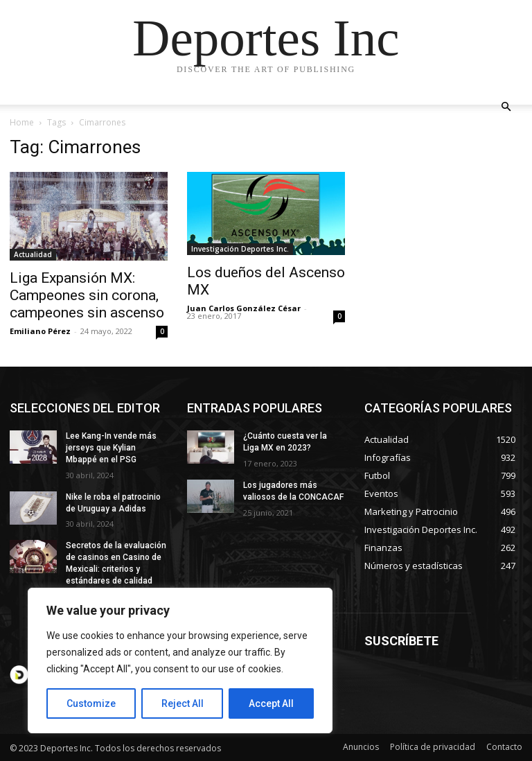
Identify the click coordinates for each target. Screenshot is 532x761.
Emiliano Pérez (40, 331)
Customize (91, 703)
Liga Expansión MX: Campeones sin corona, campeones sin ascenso (87, 295)
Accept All (271, 703)
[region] (180, 661)
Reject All (183, 703)
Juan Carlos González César (244, 308)
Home (22, 122)
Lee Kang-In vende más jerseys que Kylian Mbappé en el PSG (111, 448)
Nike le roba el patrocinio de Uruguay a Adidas (113, 503)
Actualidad (33, 254)
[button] (506, 107)
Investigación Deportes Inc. (240, 249)
